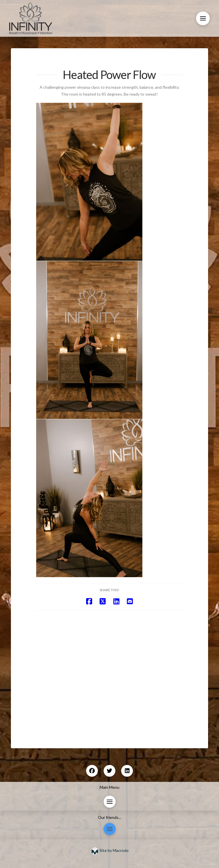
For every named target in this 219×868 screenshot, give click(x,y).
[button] (203, 18)
